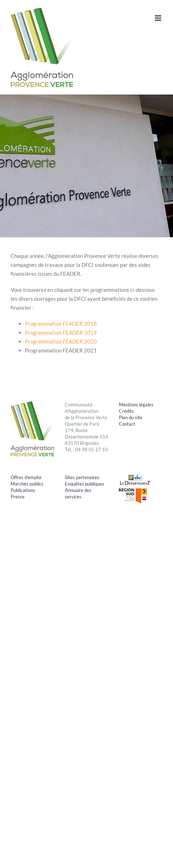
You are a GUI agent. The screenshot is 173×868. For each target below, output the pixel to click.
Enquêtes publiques (85, 484)
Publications (23, 490)
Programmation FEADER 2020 (61, 341)
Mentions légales (136, 405)
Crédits (126, 411)
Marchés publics (27, 484)
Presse (18, 497)
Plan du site (131, 417)
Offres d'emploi (26, 477)
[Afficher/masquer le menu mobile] (159, 18)
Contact (127, 424)
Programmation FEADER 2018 (61, 324)
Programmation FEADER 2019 (61, 333)
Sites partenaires (82, 477)
